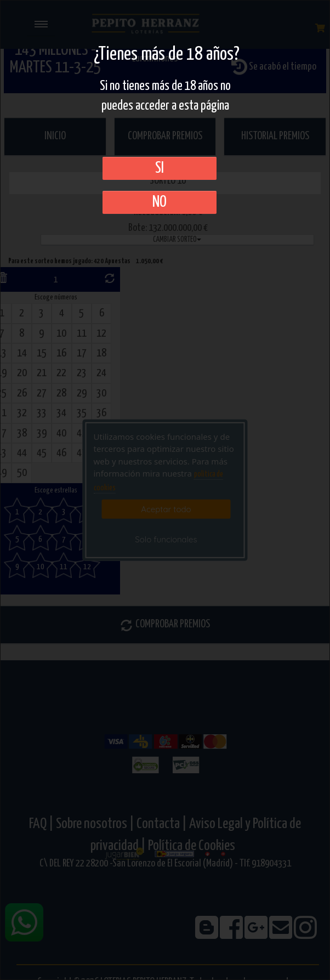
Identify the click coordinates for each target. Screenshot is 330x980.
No (160, 202)
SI (160, 168)
